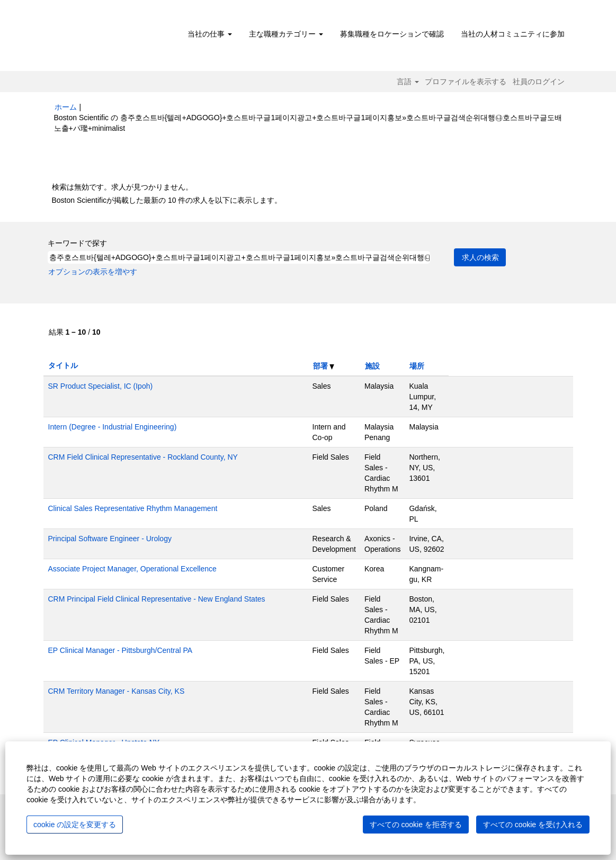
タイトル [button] (63, 365)
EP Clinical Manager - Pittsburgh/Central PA (120, 650)
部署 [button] (324, 366)
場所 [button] (417, 366)
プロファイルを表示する (466, 82)
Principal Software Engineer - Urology (110, 539)
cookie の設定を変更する (75, 825)
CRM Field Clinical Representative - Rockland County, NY (143, 457)
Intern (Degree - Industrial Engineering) (113, 427)
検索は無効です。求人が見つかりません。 (122, 187)
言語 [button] (408, 82)
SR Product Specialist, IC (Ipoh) (101, 386)
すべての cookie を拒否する (416, 825)
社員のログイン (539, 82)
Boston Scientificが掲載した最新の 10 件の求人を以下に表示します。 (167, 200)
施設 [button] (372, 366)
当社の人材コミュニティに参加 (513, 34)
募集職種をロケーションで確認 (392, 34)
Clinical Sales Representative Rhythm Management (133, 508)
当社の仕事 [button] (210, 34)
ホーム (66, 107)
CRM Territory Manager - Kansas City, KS (117, 691)
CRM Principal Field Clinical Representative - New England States (157, 599)
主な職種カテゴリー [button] (286, 34)
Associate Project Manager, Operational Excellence (132, 569)
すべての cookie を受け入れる (533, 825)
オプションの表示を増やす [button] (93, 272)
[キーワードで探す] (239, 257)
